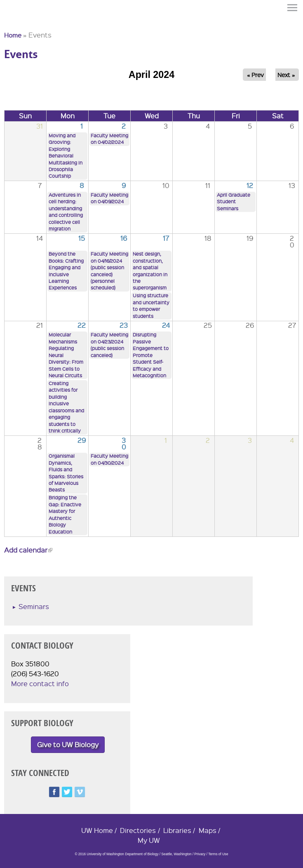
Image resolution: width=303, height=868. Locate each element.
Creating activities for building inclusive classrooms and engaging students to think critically (66, 407)
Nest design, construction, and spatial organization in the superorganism (150, 271)
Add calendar (28, 550)
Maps (208, 830)
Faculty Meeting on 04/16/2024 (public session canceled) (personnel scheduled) (109, 271)
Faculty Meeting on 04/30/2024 (109, 459)
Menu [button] (293, 8)
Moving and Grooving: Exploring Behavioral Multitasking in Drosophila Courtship (66, 156)
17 (166, 238)
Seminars (34, 606)
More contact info (40, 683)
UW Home (97, 830)
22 (82, 325)
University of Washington (19, 22)
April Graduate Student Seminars (234, 202)
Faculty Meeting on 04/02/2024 (109, 139)
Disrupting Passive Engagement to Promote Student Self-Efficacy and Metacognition (151, 355)
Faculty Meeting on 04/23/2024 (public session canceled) (109, 345)
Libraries (177, 830)
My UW (149, 840)
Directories (138, 830)
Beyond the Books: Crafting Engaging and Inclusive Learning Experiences (66, 271)
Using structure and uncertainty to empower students (151, 306)
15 (82, 238)
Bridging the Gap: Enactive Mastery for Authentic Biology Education (65, 514)
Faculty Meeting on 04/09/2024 (109, 198)
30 (124, 443)
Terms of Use (218, 854)
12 (250, 185)
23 (124, 325)
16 (124, 238)
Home (13, 35)
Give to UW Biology (68, 745)
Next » (286, 75)
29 (82, 440)
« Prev (255, 75)
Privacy (200, 854)
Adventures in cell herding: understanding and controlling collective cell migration (66, 212)
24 (166, 325)
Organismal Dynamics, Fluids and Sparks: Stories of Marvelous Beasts (66, 473)
